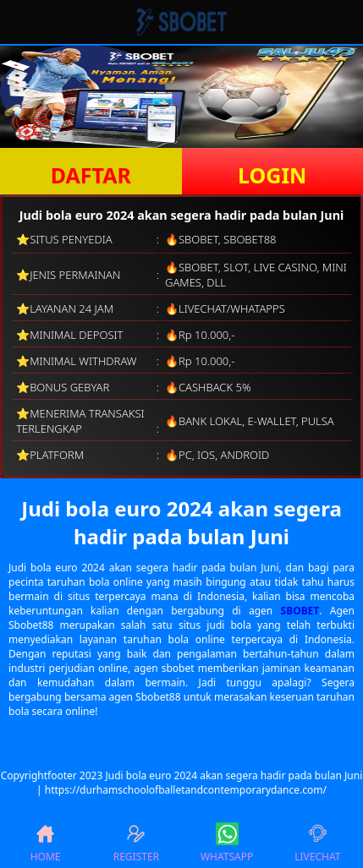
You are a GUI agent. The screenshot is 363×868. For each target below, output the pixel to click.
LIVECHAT (317, 843)
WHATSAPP (227, 843)
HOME (46, 843)
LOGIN (272, 175)
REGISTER (136, 843)
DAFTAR (91, 175)
